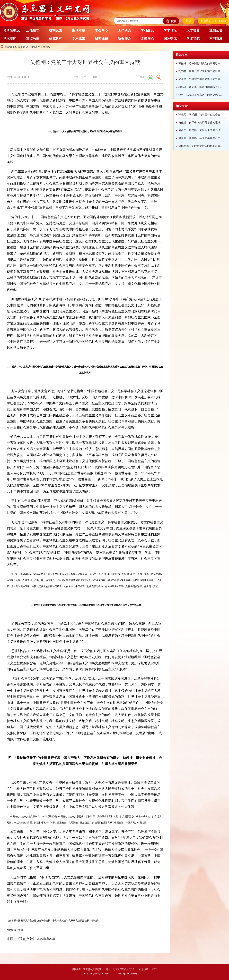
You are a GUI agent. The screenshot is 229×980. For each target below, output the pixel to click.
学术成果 (79, 39)
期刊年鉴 (79, 30)
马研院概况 (11, 30)
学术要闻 (10, 39)
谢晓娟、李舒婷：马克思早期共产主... (200, 138)
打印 (95, 77)
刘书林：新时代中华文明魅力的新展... (200, 71)
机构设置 (56, 30)
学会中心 (101, 30)
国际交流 (170, 39)
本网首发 (216, 39)
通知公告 (216, 30)
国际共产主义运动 (40, 47)
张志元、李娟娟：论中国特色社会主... (200, 114)
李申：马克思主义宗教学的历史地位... (200, 95)
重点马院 (33, 39)
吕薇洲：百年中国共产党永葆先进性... (200, 122)
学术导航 (193, 39)
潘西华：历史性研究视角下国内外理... (200, 130)
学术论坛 (170, 30)
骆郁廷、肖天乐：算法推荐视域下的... (200, 87)
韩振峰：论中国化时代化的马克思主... (200, 63)
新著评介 (124, 39)
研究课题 (101, 39)
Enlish (222, 21)
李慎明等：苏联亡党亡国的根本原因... (200, 146)
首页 (188, 21)
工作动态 (124, 30)
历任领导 (33, 30)
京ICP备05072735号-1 (128, 974)
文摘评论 (147, 39)
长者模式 (206, 21)
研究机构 (56, 39)
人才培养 (193, 30)
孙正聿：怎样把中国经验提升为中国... (200, 79)
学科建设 (147, 30)
